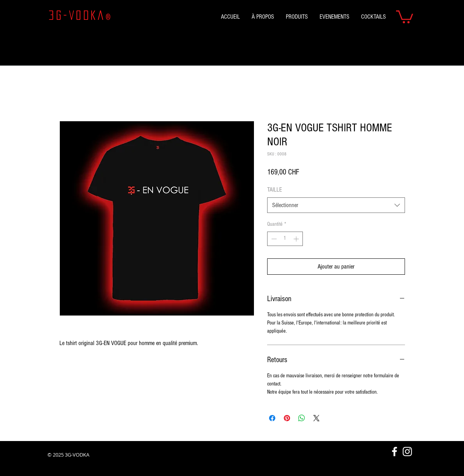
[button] (405, 16)
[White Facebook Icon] (394, 452)
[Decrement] (273, 239)
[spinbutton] (285, 239)
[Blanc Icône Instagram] (407, 452)
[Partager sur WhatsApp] (302, 418)
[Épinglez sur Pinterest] (287, 418)
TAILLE (275, 190)
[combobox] (336, 205)
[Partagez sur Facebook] (272, 418)
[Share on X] (316, 418)
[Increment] (297, 239)
